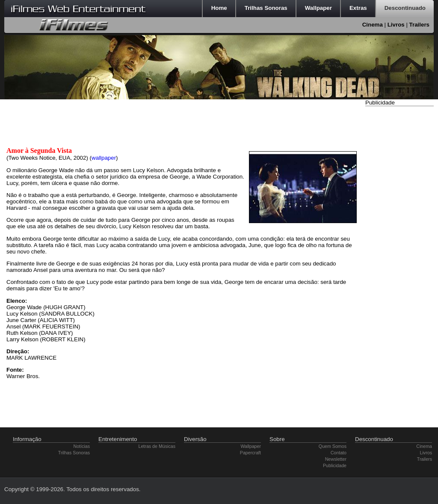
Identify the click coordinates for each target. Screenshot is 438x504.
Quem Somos (333, 446)
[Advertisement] (400, 237)
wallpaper (104, 158)
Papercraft (250, 453)
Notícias (82, 446)
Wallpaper (251, 446)
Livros (396, 25)
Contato (339, 453)
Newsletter (336, 459)
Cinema (373, 25)
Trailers (419, 25)
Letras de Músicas (157, 446)
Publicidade (335, 465)
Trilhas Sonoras (74, 453)
